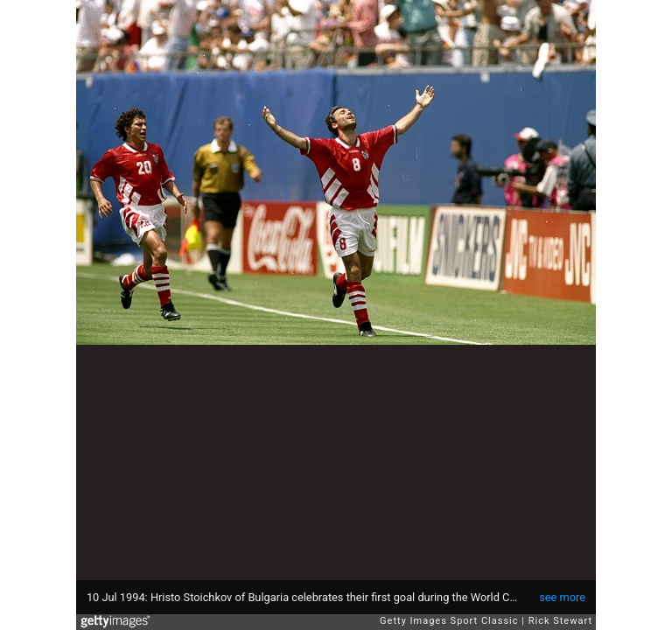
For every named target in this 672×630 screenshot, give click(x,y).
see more (562, 597)
